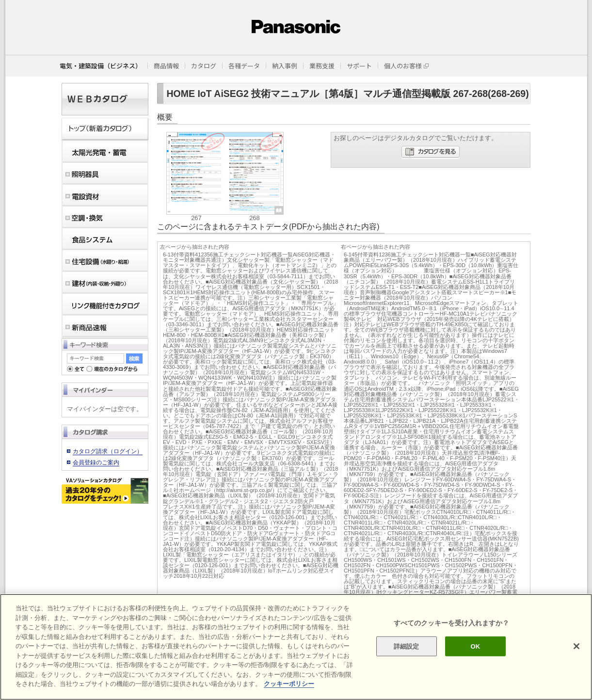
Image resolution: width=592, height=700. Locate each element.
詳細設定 (407, 646)
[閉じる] (576, 646)
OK (476, 646)
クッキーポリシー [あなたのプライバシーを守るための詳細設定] (289, 684)
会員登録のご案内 (96, 462)
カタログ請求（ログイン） (108, 451)
